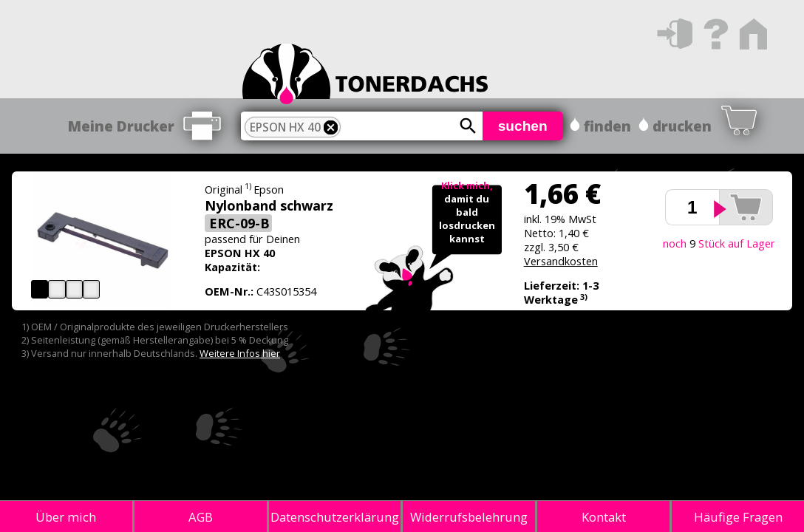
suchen (523, 126)
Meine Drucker (121, 126)
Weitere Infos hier (240, 353)
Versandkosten (561, 261)
